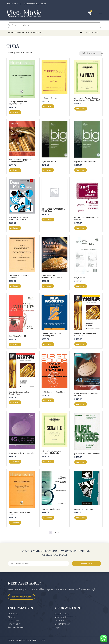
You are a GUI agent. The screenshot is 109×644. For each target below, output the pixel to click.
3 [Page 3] (55, 532)
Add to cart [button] (15, 112)
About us (12, 617)
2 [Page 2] (53, 532)
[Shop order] (91, 54)
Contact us (13, 614)
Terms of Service (16, 627)
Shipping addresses (64, 617)
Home (11, 32)
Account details (62, 614)
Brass (32, 32)
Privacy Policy (14, 624)
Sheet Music (21, 32)
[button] (100, 13)
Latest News (14, 620)
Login (57, 627)
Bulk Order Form (62, 624)
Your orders (60, 620)
